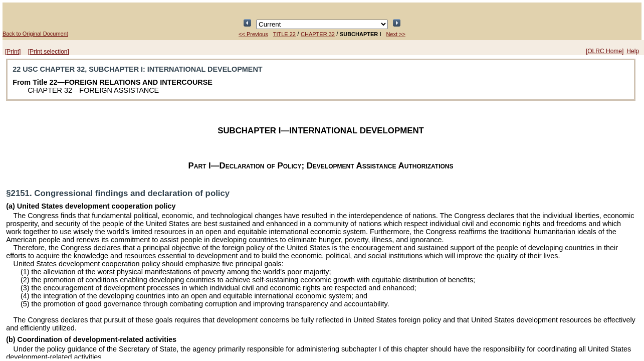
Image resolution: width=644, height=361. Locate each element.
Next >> (396, 34)
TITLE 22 (284, 34)
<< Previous (253, 34)
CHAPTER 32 (318, 34)
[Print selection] (49, 52)
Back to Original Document (35, 34)
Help (633, 51)
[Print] (13, 52)
